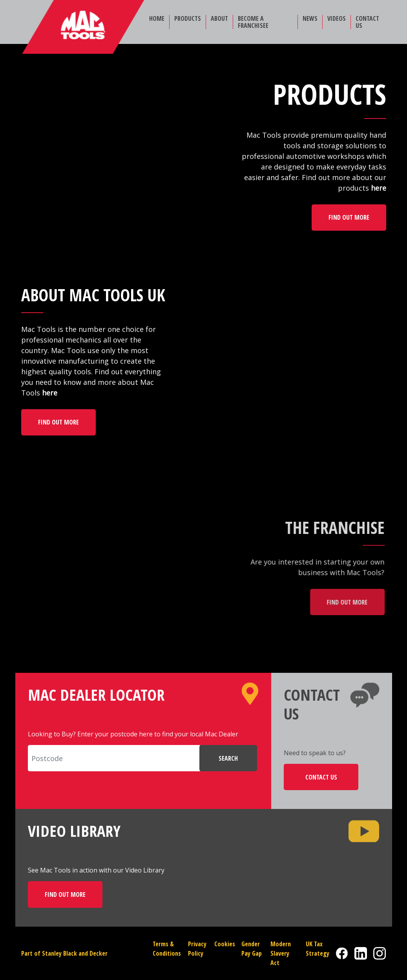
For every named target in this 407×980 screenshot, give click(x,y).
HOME (157, 18)
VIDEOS (337, 18)
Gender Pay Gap (252, 949)
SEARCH (228, 758)
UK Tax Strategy (318, 949)
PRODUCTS (188, 18)
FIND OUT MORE (349, 217)
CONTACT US (367, 22)
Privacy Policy (197, 949)
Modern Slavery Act (281, 953)
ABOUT (219, 18)
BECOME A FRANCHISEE (253, 22)
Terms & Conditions (167, 949)
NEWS (310, 18)
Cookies (225, 944)
